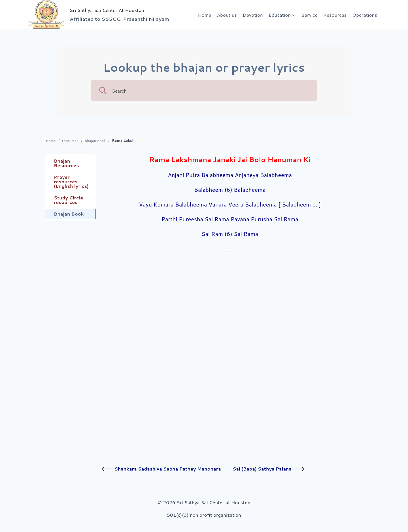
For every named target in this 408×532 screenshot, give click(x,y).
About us (227, 15)
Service (310, 15)
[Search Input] (211, 91)
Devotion (253, 15)
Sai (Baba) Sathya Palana (268, 469)
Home (204, 15)
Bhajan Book (95, 141)
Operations (365, 15)
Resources (335, 15)
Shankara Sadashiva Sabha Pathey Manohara (161, 469)
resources (70, 141)
